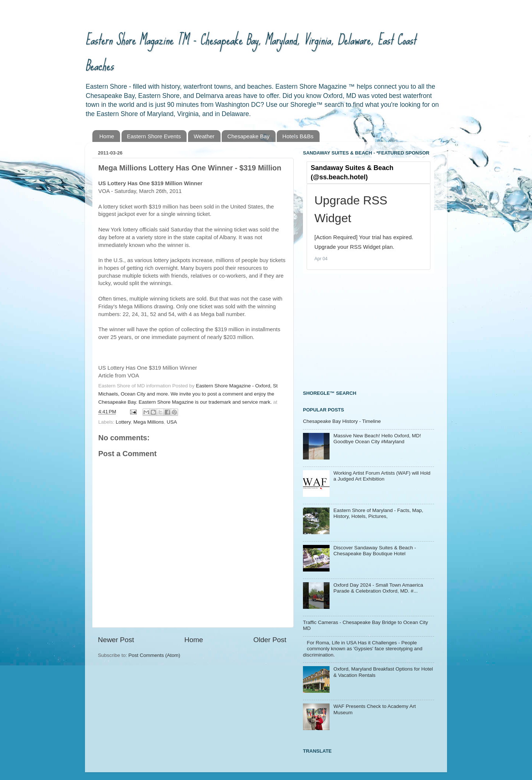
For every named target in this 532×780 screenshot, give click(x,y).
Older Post (270, 640)
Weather (204, 136)
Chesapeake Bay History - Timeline (342, 421)
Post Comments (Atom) (154, 655)
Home (107, 136)
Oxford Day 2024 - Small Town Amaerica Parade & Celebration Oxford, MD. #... (378, 588)
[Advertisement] (358, 331)
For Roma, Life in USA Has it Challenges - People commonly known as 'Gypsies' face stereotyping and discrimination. (363, 649)
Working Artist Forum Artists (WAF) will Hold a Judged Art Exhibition (382, 476)
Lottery (123, 422)
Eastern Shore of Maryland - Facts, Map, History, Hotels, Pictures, (378, 513)
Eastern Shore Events (154, 136)
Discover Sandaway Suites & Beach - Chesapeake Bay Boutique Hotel (375, 551)
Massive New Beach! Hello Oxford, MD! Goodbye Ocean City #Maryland (377, 439)
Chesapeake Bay (248, 136)
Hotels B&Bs (298, 136)
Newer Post (116, 640)
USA (172, 422)
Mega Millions (149, 422)
